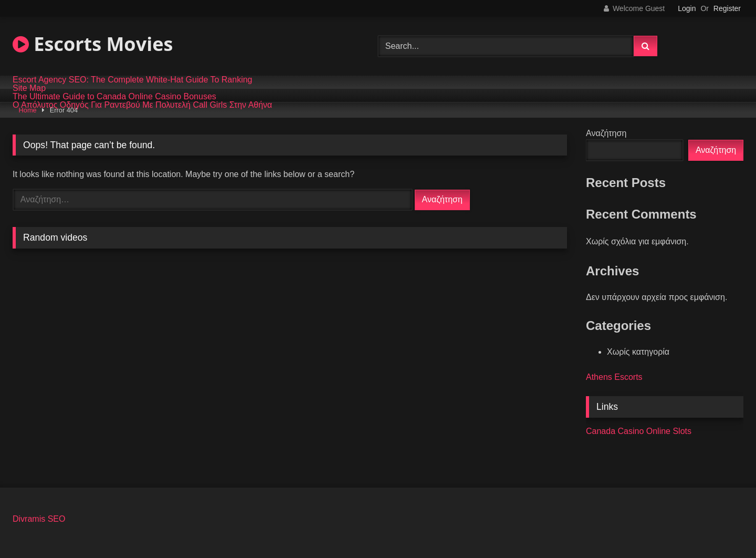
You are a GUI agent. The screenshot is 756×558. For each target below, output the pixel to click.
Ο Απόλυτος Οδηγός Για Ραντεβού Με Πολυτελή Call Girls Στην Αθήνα (142, 105)
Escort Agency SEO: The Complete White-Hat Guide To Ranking (133, 80)
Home (28, 110)
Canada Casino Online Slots (639, 431)
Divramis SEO (39, 519)
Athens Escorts (614, 377)
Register (727, 8)
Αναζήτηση (606, 133)
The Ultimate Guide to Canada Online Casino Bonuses (114, 97)
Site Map (29, 88)
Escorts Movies (93, 44)
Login (687, 8)
